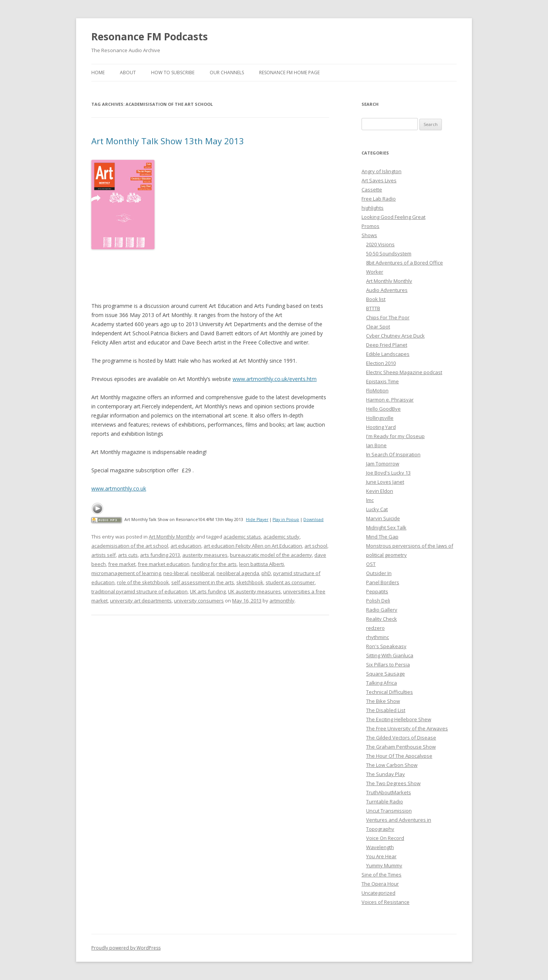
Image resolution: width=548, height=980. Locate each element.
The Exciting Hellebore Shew (399, 719)
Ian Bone (376, 445)
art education (186, 546)
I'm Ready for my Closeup (395, 436)
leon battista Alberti (261, 564)
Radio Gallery (382, 610)
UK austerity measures (254, 591)
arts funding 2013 (160, 555)
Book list (376, 299)
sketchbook (250, 582)
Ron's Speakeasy (386, 646)
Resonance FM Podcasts (150, 37)
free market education (164, 564)
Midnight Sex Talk (386, 527)
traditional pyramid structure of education (139, 591)
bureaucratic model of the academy (271, 555)
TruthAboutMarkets (389, 792)
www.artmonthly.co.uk (119, 488)
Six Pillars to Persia (388, 664)
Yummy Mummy (384, 865)
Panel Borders (383, 582)
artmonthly (282, 601)
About (128, 73)
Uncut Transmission (389, 811)
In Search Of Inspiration (393, 454)
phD (266, 573)
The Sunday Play (386, 774)
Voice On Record (385, 838)
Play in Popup (286, 519)
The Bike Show (383, 701)
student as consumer (290, 582)
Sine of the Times (382, 875)
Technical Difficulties (389, 692)
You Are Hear (381, 856)
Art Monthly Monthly (172, 537)
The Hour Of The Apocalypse (399, 756)
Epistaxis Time (382, 381)
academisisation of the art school (130, 546)
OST (371, 564)
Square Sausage (386, 674)
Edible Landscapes (388, 354)
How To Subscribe (173, 73)
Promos (370, 226)
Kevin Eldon (380, 491)
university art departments (141, 601)
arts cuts (128, 555)
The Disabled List (386, 710)
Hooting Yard (381, 427)
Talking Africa (382, 683)
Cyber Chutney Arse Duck (395, 336)
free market (122, 564)
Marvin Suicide (383, 518)
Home (98, 73)
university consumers (199, 601)
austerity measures (205, 555)
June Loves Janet (385, 482)
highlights (373, 208)
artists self (104, 555)
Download (313, 519)
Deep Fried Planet (387, 345)
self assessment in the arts (203, 582)
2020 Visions (380, 244)
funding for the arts (214, 564)
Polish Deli (378, 601)
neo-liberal (176, 573)
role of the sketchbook (143, 582)
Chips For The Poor (388, 317)
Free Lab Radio (379, 199)
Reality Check (382, 619)
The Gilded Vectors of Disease (401, 738)
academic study (281, 537)
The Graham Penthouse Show (401, 747)
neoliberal (202, 573)
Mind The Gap (382, 537)
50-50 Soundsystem (389, 253)
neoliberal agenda (238, 573)
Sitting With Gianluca (390, 655)
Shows (369, 235)
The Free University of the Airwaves (407, 728)
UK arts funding (208, 591)
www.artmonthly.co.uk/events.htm (275, 379)
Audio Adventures (387, 290)
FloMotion (377, 390)
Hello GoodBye (383, 409)
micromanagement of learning (126, 573)
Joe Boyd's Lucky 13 (388, 473)
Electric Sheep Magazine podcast (404, 372)
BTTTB (373, 308)
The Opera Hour (380, 884)
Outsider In (379, 573)
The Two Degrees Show (393, 783)
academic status (242, 537)
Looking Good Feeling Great (393, 217)
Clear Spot (378, 327)
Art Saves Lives (379, 180)
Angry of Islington (382, 171)
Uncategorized (378, 893)
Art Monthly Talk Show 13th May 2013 (168, 141)
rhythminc (378, 637)
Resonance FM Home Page (289, 73)
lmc (370, 500)
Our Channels (227, 73)
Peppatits (377, 591)
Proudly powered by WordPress (126, 948)
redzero (375, 628)
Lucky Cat (377, 509)
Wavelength (380, 847)
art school (316, 546)
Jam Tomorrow (383, 464)
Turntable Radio (385, 802)
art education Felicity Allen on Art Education (253, 546)
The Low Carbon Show (392, 765)
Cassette (372, 190)
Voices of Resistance (386, 902)
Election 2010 (381, 363)
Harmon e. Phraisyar (390, 400)
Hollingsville (380, 418)
